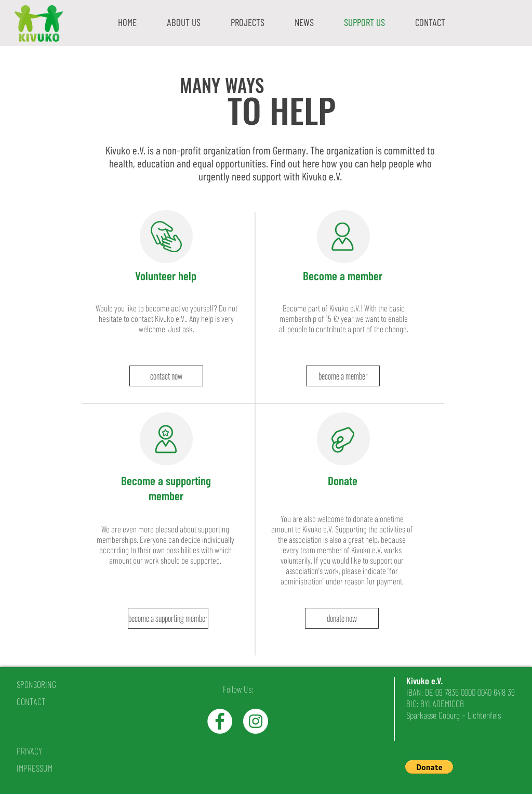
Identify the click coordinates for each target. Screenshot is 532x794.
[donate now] (342, 618)
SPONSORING (36, 684)
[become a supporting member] (168, 618)
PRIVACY (29, 751)
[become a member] (343, 376)
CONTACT (31, 701)
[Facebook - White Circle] (220, 721)
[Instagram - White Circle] (256, 721)
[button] (184, 22)
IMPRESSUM (35, 768)
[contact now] (166, 376)
